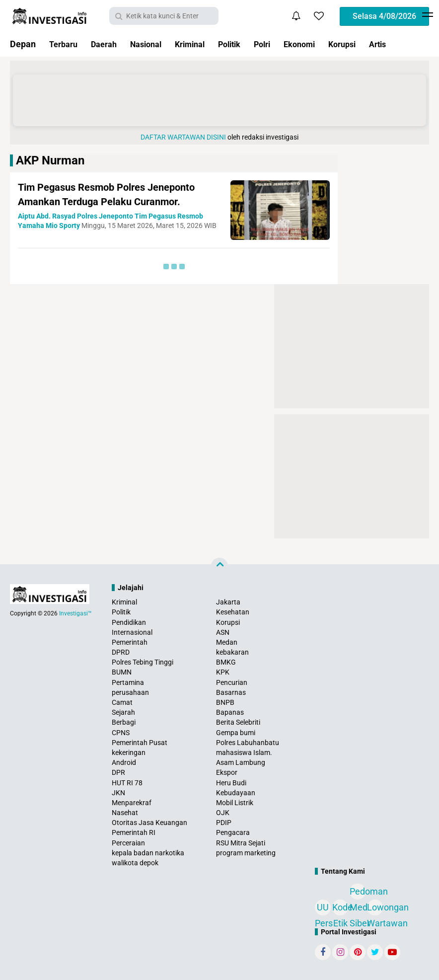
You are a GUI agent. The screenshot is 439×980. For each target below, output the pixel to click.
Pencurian (232, 682)
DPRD (121, 652)
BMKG (226, 662)
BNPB (225, 702)
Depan (23, 44)
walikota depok (135, 863)
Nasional (155, 44)
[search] (164, 16)
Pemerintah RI (134, 832)
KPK (223, 672)
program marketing (246, 853)
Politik (247, 44)
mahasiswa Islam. (244, 753)
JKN (118, 793)
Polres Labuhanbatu (248, 743)
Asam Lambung (241, 762)
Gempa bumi (236, 733)
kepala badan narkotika (148, 853)
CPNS (121, 733)
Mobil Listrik (235, 803)
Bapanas (230, 712)
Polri (283, 44)
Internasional (132, 632)
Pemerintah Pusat (140, 743)
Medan (227, 642)
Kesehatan (233, 612)
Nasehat (125, 813)
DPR (118, 772)
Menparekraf (132, 803)
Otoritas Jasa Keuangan (149, 823)
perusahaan (130, 692)
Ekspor (227, 772)
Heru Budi (231, 783)
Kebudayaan (236, 793)
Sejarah (123, 712)
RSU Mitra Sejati (241, 843)
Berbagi (124, 722)
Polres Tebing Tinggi (143, 662)
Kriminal (203, 44)
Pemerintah (130, 642)
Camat (122, 702)
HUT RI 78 (127, 783)
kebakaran (232, 652)
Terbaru (65, 44)
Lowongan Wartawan (375, 909)
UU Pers (323, 909)
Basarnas (231, 692)
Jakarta (228, 602)
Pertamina (128, 682)
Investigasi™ (75, 613)
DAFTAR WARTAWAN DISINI (183, 137)
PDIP (224, 823)
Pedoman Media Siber (358, 893)
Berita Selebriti (238, 722)
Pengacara (233, 832)
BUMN (122, 672)
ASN (223, 632)
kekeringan (129, 753)
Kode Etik (340, 909)
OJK (223, 813)
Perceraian (128, 843)
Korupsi (370, 44)
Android (124, 762)
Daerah (109, 44)
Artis (409, 44)
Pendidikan (129, 622)
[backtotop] (219, 566)
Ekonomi (324, 44)
